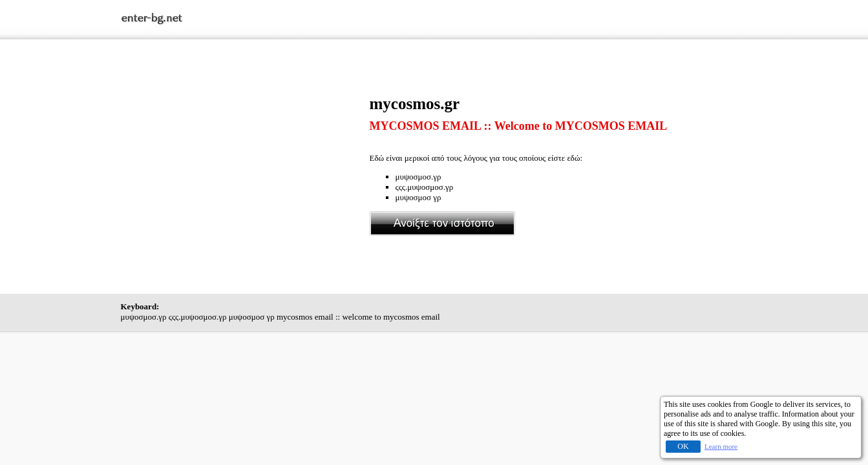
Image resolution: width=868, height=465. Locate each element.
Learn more (721, 446)
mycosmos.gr (415, 104)
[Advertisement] (245, 185)
